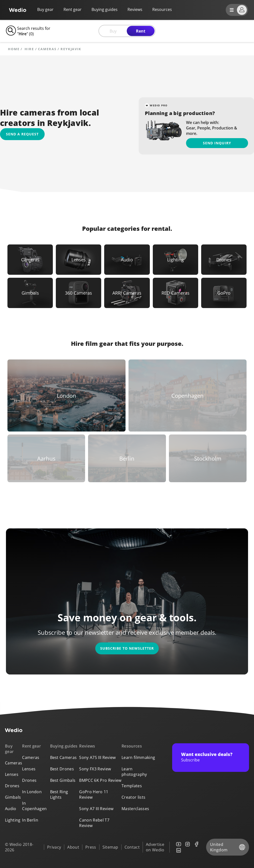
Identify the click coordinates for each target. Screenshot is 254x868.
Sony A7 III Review (96, 809)
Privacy (54, 847)
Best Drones (62, 769)
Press (91, 847)
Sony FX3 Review (95, 769)
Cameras (47, 49)
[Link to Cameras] (30, 260)
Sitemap (110, 847)
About (73, 847)
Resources (132, 746)
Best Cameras (63, 757)
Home (14, 49)
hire (29, 49)
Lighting (13, 820)
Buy (113, 31)
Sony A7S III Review (97, 757)
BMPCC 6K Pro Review (100, 780)
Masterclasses (135, 809)
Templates (132, 786)
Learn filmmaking (138, 757)
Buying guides (105, 9)
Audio (11, 809)
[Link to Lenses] (79, 260)
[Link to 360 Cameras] (79, 293)
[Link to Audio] (127, 260)
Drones (12, 786)
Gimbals (13, 797)
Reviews (135, 9)
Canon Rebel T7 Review (94, 823)
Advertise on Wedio (155, 847)
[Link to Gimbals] (30, 293)
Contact (132, 847)
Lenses (12, 774)
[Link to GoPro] (224, 293)
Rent (141, 31)
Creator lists (133, 797)
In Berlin (30, 820)
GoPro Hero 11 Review (94, 794)
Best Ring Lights (59, 794)
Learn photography (134, 772)
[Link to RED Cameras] (175, 293)
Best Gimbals (63, 780)
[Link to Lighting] (175, 260)
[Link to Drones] (224, 260)
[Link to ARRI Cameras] (127, 293)
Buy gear (45, 9)
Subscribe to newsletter (127, 648)
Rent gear (73, 9)
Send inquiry (217, 143)
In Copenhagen (34, 806)
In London (32, 792)
